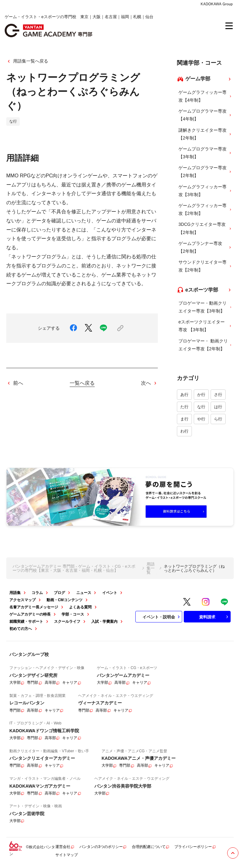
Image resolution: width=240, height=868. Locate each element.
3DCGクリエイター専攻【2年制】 (205, 228)
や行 (201, 419)
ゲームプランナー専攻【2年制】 (205, 247)
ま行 (184, 419)
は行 (218, 407)
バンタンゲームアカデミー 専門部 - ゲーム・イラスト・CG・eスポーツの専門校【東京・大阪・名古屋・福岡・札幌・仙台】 (74, 568)
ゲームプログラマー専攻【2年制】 (205, 172)
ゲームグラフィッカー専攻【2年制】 (205, 209)
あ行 (184, 395)
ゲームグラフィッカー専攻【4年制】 (205, 96)
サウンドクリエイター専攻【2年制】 (205, 266)
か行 (201, 395)
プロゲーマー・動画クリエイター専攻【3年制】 (205, 307)
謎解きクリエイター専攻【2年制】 (205, 134)
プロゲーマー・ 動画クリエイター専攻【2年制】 (205, 345)
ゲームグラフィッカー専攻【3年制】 (205, 191)
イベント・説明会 (162, 617)
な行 (201, 407)
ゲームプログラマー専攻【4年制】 (205, 115)
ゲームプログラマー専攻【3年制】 (205, 153)
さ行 (218, 395)
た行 (184, 407)
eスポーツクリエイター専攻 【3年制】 (205, 326)
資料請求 (214, 617)
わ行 (184, 431)
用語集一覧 (151, 568)
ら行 (218, 419)
